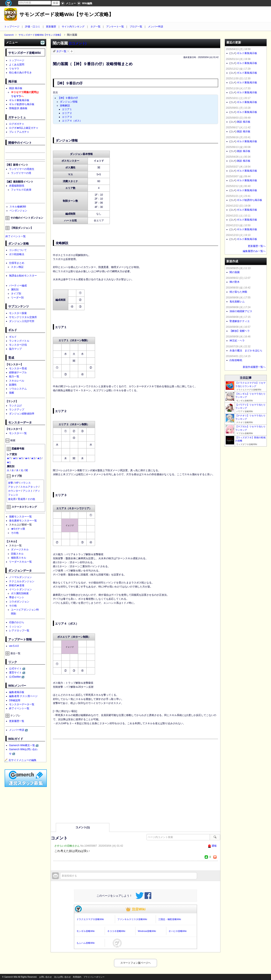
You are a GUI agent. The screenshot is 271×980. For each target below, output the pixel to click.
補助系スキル (19, 558)
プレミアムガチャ (19, 132)
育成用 (21, 499)
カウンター (14, 491)
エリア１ (67, 109)
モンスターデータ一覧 (22, 704)
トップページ (12, 27)
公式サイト (15, 669)
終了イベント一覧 (16, 236)
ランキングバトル (19, 341)
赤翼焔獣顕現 (17, 186)
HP (17, 483)
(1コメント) (78, 43)
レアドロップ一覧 (19, 631)
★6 (15, 458)
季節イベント (17, 597)
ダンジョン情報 (69, 102)
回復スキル (17, 554)
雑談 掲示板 (16, 88)
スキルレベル (17, 381)
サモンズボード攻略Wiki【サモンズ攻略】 (66, 14)
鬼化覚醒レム (237, 302)
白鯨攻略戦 (236, 360)
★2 (39, 458)
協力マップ (15, 349)
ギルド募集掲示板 (19, 100)
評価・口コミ (33, 27)
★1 (9, 462)
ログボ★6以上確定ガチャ (24, 128)
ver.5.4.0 (14, 646)
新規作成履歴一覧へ (254, 367)
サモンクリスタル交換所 (23, 317)
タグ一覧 (95, 27)
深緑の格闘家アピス (241, 311)
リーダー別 (17, 298)
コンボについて (18, 250)
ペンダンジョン (18, 211)
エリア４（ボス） (72, 121)
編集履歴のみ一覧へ (254, 251)
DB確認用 (15, 700)
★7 (9, 458)
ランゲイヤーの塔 (21, 173)
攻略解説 (65, 106)
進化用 (12, 499)
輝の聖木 (235, 282)
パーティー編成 (18, 286)
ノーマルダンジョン (20, 577)
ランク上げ (15, 406)
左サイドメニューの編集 (20, 760)
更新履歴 (51, 27)
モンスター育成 (18, 368)
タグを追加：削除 (72, 51)
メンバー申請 (156, 27)
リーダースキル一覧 (20, 562)
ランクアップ (17, 410)
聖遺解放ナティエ (240, 321)
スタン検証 (17, 267)
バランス (26, 483)
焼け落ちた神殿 (238, 292)
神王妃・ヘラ (237, 341)
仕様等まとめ (17, 263)
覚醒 (12, 393)
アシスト (28, 491)
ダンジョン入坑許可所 (22, 321)
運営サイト (15, 673)
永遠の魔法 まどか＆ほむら (246, 351)
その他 (31, 499)
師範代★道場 (17, 585)
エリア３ (67, 117)
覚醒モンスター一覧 (20, 517)
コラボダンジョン (19, 602)
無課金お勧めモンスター (23, 276)
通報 (214, 846)
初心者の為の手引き (20, 73)
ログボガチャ (17, 124)
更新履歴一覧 (17, 721)
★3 (33, 458)
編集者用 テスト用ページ (23, 696)
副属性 (13, 385)
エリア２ (67, 113)
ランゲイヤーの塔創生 (22, 169)
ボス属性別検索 (20, 593)
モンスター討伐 (18, 345)
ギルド (13, 337)
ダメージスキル (20, 550)
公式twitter (15, 677)
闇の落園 (235, 272)
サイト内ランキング (73, 27)
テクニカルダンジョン (22, 581)
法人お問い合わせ (62, 977)
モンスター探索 (18, 313)
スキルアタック (29, 487)
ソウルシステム (18, 389)
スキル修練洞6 (18, 207)
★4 (27, 458)
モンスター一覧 (18, 433)
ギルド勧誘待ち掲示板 (22, 104)
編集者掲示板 (17, 692)
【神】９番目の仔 (68, 98)
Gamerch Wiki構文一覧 (22, 745)
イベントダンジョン (20, 589)
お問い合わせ (46, 977)
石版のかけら (17, 622)
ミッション (15, 627)
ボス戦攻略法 (17, 254)
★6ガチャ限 (18, 529)
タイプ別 (16, 294)
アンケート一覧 (115, 27)
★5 (21, 458)
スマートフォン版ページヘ (135, 963)
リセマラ (14, 69)
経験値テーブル (18, 372)
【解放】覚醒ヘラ (240, 331)
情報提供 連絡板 (18, 108)
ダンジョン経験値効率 (22, 414)
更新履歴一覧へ (257, 246)
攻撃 (11, 483)
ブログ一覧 (136, 27)
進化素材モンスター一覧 (23, 521)
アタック (13, 487)
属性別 (15, 290)
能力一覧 (14, 376)
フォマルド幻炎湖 (21, 190)
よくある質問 (17, 65)
